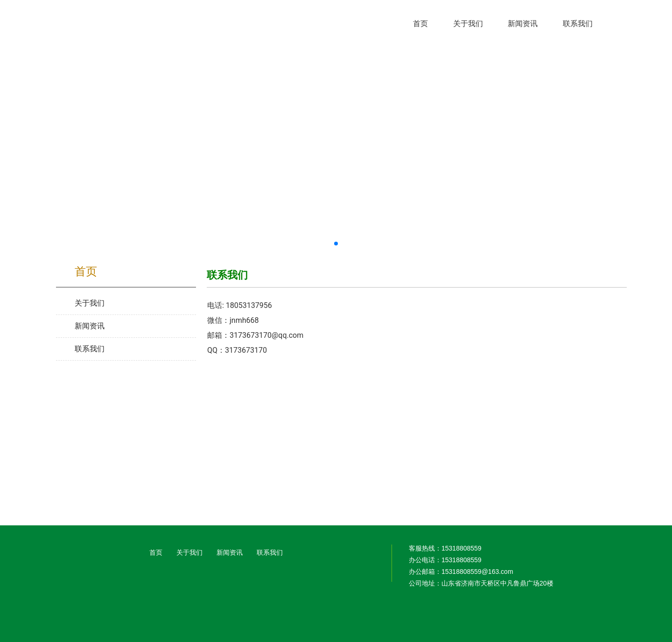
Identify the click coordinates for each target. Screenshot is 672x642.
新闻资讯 (230, 552)
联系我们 (270, 552)
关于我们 (189, 552)
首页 (156, 552)
